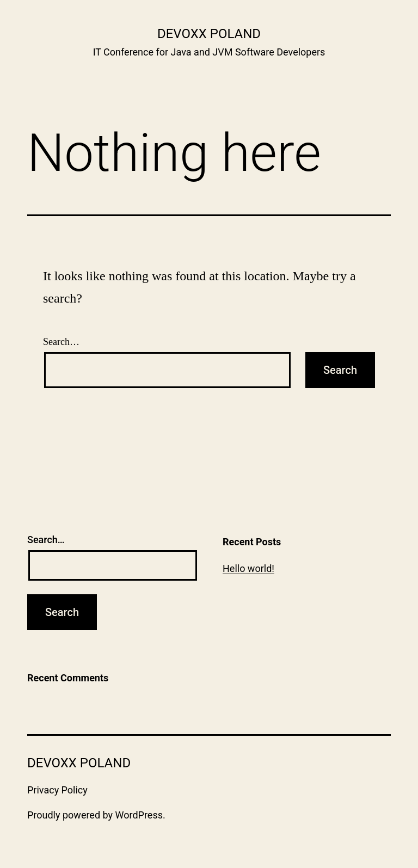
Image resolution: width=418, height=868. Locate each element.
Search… (61, 342)
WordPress (139, 815)
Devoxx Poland (209, 34)
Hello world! (248, 568)
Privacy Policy (57, 790)
